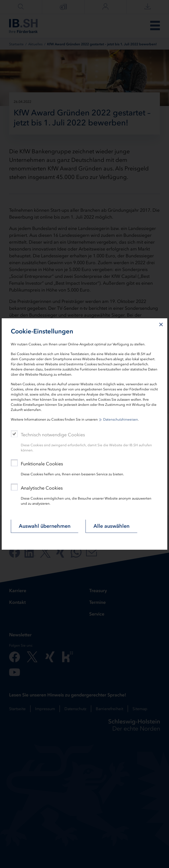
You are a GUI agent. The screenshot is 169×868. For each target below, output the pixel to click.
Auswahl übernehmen (45, 526)
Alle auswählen (111, 526)
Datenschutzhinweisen (121, 419)
